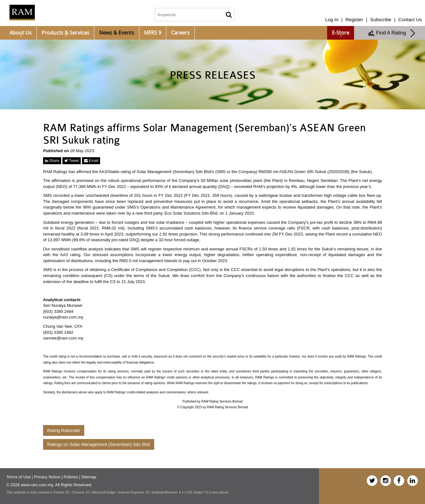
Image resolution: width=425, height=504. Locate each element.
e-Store (341, 33)
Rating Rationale (64, 430)
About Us (21, 33)
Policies (71, 477)
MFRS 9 (153, 33)
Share (52, 161)
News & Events (117, 33)
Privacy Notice (47, 477)
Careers (180, 33)
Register (354, 19)
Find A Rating (392, 33)
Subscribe (381, 19)
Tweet (72, 161)
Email (91, 161)
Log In (332, 19)
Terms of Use (19, 477)
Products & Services (65, 33)
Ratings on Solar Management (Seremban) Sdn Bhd (99, 444)
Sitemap (89, 477)
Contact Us (410, 19)
